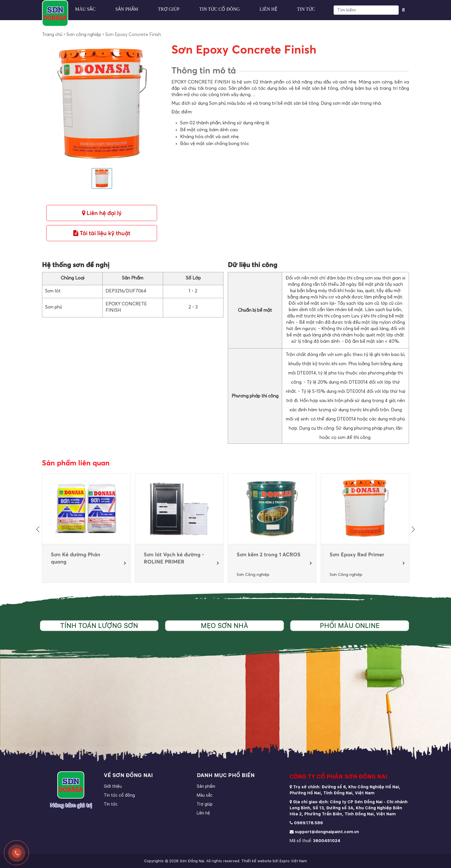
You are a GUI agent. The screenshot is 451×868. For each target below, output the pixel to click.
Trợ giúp (169, 9)
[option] (86, 528)
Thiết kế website (256, 861)
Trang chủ (52, 35)
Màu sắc (85, 9)
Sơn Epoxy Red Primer (357, 555)
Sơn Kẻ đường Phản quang (76, 558)
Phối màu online (350, 626)
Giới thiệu (113, 786)
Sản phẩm (127, 9)
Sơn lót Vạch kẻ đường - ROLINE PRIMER (174, 558)
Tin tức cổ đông (220, 9)
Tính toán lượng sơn (99, 626)
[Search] (366, 10)
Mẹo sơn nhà (224, 626)
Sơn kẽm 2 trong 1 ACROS (269, 555)
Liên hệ (269, 9)
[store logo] (55, 13)
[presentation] (39, 529)
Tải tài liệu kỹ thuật (102, 233)
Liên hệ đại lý (102, 213)
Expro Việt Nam (293, 861)
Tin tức (306, 9)
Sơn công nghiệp (84, 35)
